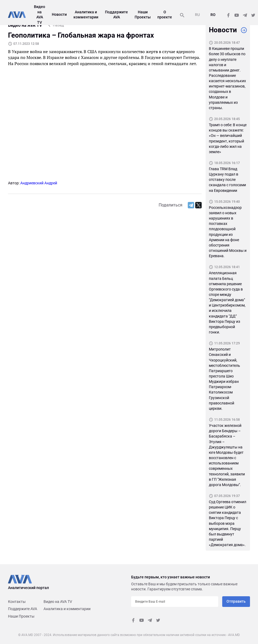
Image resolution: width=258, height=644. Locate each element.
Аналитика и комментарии (67, 609)
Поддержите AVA (23, 609)
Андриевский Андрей (39, 183)
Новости (59, 14)
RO (213, 15)
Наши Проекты (21, 616)
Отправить (236, 601)
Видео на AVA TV (58, 602)
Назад (58, 25)
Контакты (17, 602)
